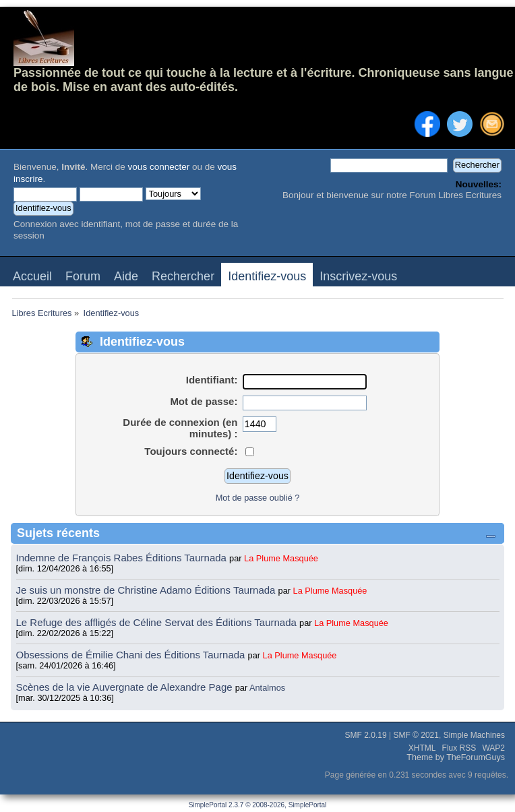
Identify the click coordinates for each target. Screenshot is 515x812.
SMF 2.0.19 (366, 735)
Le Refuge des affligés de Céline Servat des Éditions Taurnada (158, 622)
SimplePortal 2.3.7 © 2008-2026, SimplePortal (258, 805)
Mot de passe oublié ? (258, 498)
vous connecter (159, 167)
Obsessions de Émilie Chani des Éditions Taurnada (132, 655)
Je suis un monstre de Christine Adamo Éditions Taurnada (147, 590)
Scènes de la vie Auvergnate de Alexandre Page (126, 687)
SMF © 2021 (416, 735)
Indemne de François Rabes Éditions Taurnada (123, 558)
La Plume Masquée (281, 558)
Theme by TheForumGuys (456, 757)
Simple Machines (474, 735)
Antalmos (267, 688)
